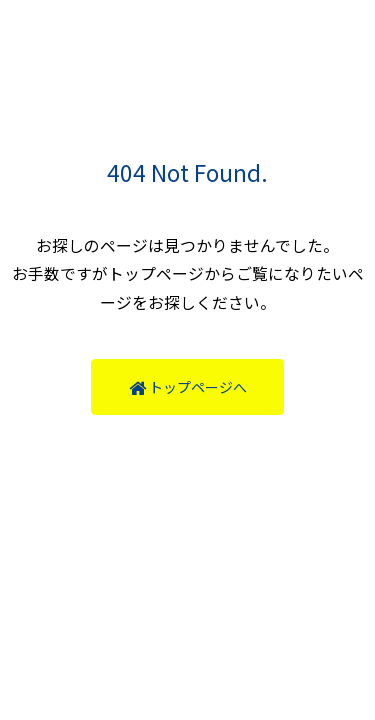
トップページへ (188, 387)
